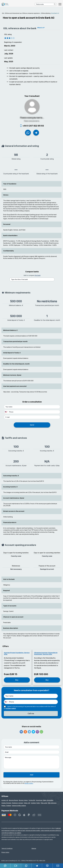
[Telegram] (37, 866)
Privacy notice (5, 852)
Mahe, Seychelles (48, 800)
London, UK (5, 800)
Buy (17, 680)
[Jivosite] (5, 866)
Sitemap (34, 848)
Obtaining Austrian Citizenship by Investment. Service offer (46, 654)
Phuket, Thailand (6, 806)
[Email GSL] (58, 866)
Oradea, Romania (6, 803)
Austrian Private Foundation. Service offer (17, 654)
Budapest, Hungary (18, 803)
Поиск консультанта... (32, 118)
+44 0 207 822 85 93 (33, 126)
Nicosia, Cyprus (23, 800)
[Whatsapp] (26, 866)
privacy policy (11, 709)
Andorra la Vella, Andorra (19, 806)
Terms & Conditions (7, 848)
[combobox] (6, 412)
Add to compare (32, 276)
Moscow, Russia (13, 800)
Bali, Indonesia (52, 803)
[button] (16, 866)
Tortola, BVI (32, 800)
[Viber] (47, 866)
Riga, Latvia (44, 803)
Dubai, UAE (27, 803)
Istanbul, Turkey (36, 803)
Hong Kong (39, 800)
